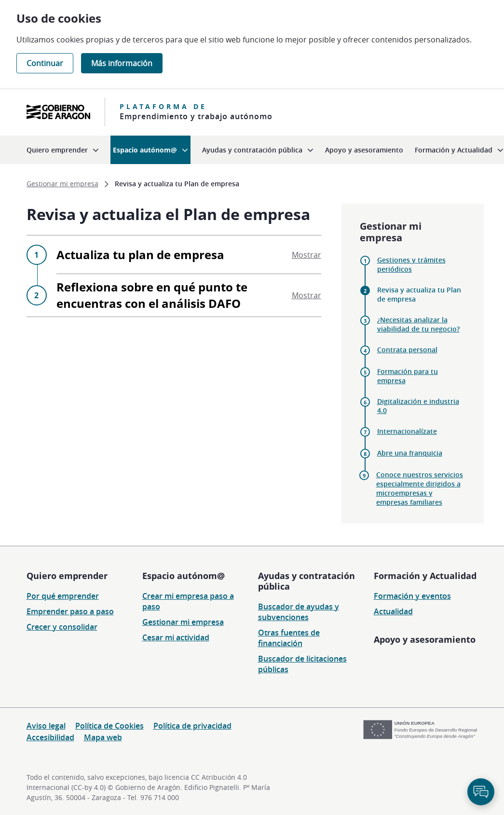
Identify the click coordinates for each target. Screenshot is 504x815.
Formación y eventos (412, 596)
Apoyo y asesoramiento (425, 639)
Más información (122, 63)
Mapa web (103, 737)
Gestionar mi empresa (183, 622)
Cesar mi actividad (176, 637)
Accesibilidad (50, 737)
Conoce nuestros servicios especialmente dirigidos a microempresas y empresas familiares (420, 488)
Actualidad (393, 611)
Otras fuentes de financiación (289, 638)
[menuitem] (63, 150)
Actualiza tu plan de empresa (189, 255)
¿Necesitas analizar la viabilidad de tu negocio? (418, 324)
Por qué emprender (63, 596)
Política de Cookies (109, 726)
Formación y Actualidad (425, 576)
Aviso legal (46, 726)
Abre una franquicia (410, 453)
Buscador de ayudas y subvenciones (299, 612)
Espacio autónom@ (184, 576)
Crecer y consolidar (62, 627)
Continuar (45, 63)
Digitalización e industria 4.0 (418, 406)
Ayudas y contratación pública (306, 581)
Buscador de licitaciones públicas (302, 664)
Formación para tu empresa (408, 376)
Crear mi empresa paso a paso (188, 601)
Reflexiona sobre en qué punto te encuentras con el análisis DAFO (189, 295)
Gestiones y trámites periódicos (411, 264)
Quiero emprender (67, 576)
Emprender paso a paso (70, 611)
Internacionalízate (407, 431)
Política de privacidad (192, 726)
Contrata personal (407, 350)
